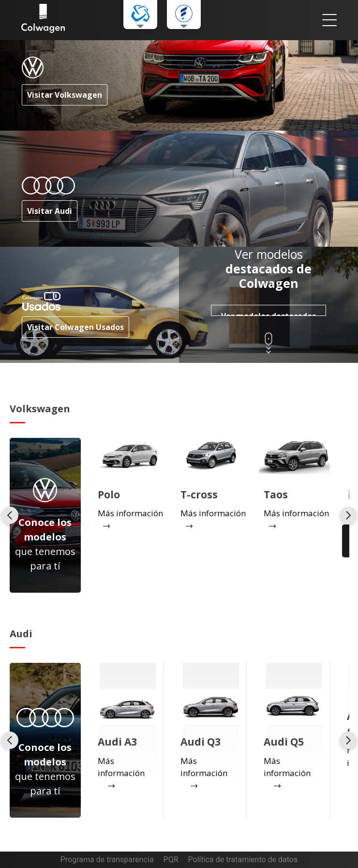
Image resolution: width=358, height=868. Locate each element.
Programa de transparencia (107, 860)
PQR (171, 860)
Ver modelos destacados (268, 313)
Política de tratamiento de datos (243, 860)
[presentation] (10, 515)
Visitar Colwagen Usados (75, 327)
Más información (121, 767)
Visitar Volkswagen (65, 95)
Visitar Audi (50, 211)
